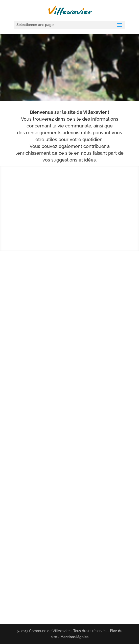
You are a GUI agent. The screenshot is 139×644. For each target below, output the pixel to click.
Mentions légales (74, 637)
